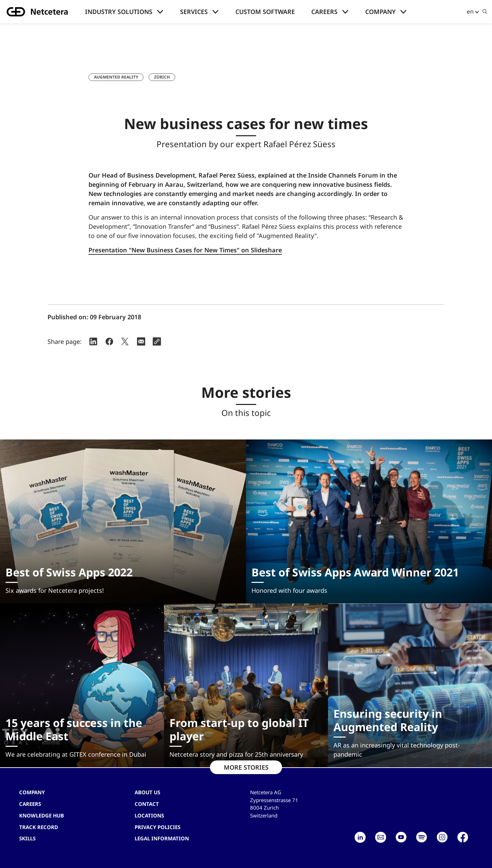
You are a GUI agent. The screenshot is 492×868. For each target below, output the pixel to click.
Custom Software (265, 12)
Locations (149, 815)
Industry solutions (119, 12)
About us (147, 792)
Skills (27, 838)
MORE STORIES (246, 767)
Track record (39, 827)
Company (380, 12)
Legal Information (162, 838)
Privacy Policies (158, 827)
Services (194, 12)
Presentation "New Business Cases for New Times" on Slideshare (185, 250)
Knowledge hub (42, 815)
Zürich (162, 77)
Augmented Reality (116, 77)
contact (147, 804)
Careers (324, 12)
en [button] (470, 11)
